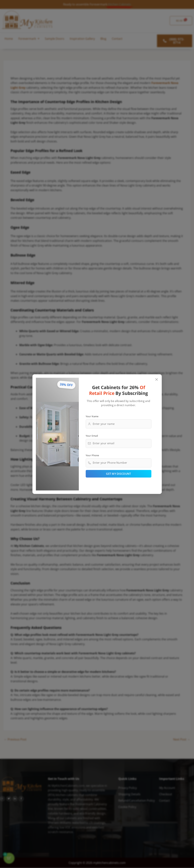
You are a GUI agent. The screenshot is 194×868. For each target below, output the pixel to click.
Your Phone (92, 455)
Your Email (92, 436)
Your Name (92, 416)
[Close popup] (157, 379)
